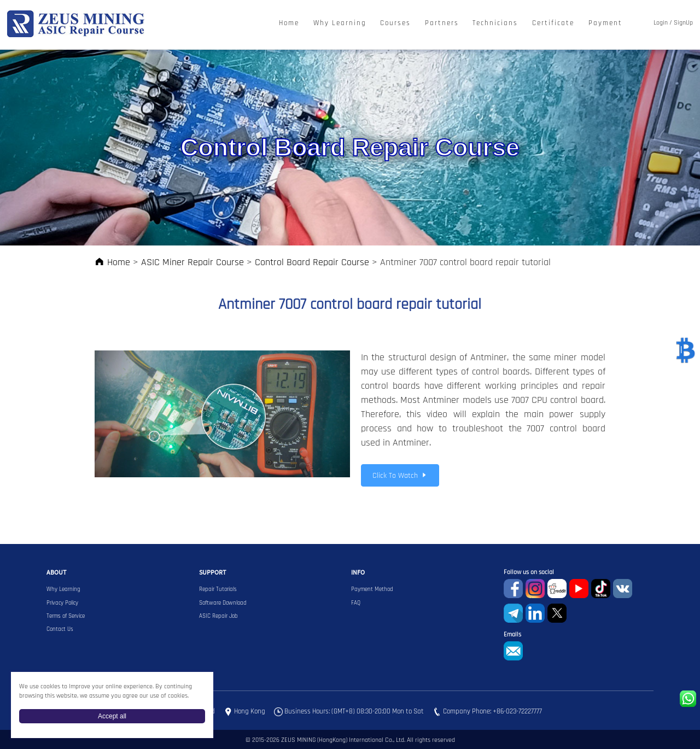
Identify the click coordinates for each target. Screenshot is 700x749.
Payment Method (372, 589)
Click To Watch (400, 476)
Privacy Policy (62, 603)
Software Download (223, 603)
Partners (442, 23)
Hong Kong (250, 711)
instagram (535, 589)
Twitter (557, 613)
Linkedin (535, 613)
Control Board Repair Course (312, 262)
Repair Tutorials (218, 589)
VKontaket (623, 589)
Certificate (553, 23)
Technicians (495, 23)
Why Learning (340, 23)
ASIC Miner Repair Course (192, 262)
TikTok (601, 589)
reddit (557, 589)
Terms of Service (66, 616)
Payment (605, 23)
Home (289, 23)
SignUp (683, 23)
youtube (579, 589)
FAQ (356, 603)
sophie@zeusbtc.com (513, 651)
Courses (395, 23)
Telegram (513, 613)
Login (661, 23)
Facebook (513, 589)
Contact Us (60, 629)
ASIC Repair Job (218, 616)
